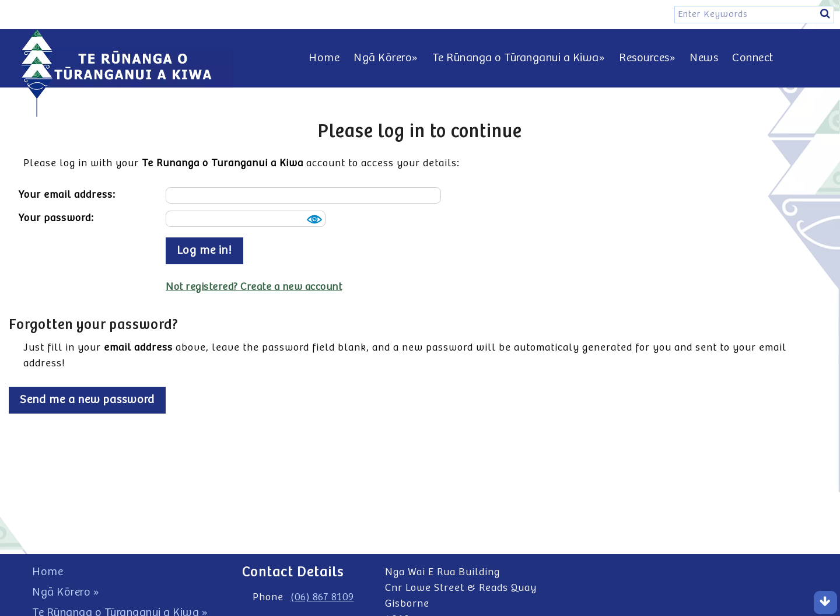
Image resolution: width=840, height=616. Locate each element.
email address (138, 348)
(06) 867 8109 (322, 597)
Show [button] (313, 219)
